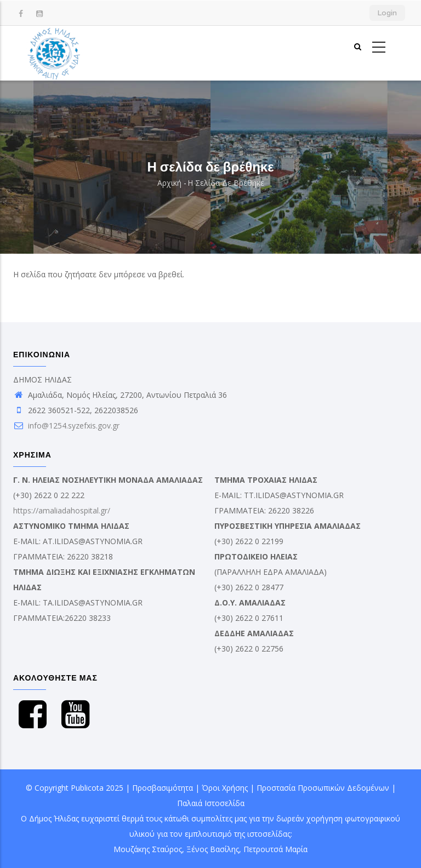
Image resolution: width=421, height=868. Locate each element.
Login (387, 13)
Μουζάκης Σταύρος (148, 849)
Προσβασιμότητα (163, 788)
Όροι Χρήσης (225, 788)
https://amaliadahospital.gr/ (62, 510)
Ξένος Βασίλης (213, 849)
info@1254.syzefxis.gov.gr (66, 426)
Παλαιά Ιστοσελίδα (211, 803)
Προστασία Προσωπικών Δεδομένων (323, 788)
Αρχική (169, 183)
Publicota (87, 788)
